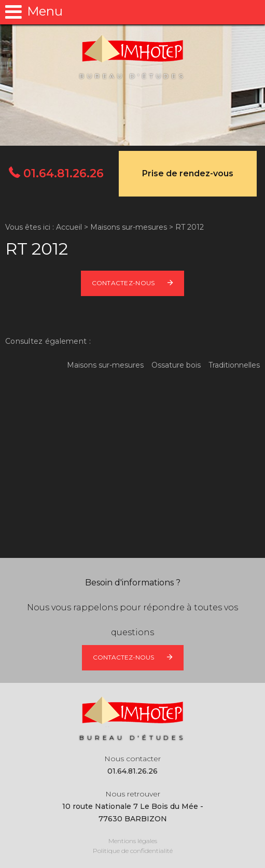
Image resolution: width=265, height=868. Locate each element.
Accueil (69, 227)
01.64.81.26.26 (62, 173)
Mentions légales (133, 841)
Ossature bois (176, 365)
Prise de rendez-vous (188, 173)
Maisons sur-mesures (129, 227)
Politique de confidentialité (133, 851)
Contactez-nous (123, 283)
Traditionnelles (234, 365)
